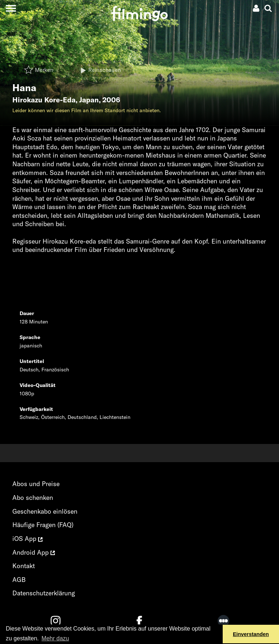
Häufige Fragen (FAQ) (43, 525)
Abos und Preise (36, 484)
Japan (89, 100)
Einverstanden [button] (251, 634)
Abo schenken (33, 498)
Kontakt (24, 566)
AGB (19, 580)
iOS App (27, 539)
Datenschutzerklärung (44, 593)
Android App (34, 552)
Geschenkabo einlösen (45, 511)
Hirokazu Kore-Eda (44, 100)
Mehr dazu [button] (55, 638)
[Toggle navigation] (11, 8)
